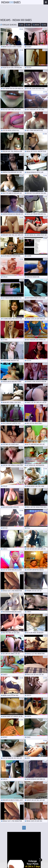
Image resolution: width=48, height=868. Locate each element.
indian (36, 25)
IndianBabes (11, 2)
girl (28, 25)
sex (21, 25)
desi (44, 25)
